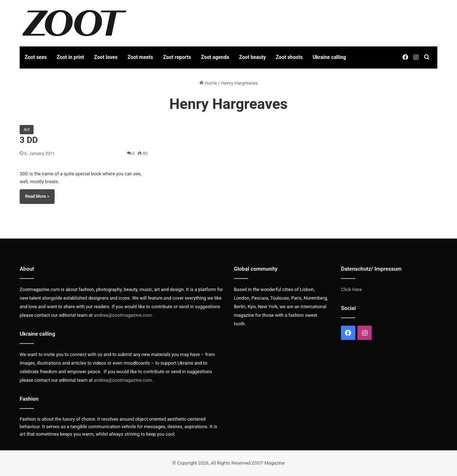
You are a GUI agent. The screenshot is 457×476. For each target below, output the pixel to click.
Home (208, 83)
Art (27, 129)
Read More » (37, 196)
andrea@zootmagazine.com (123, 315)
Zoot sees (36, 57)
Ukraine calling (329, 57)
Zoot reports (177, 57)
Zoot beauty (253, 57)
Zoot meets (140, 57)
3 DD (29, 140)
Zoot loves (106, 57)
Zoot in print (71, 57)
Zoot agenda (215, 57)
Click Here (351, 289)
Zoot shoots (289, 57)
